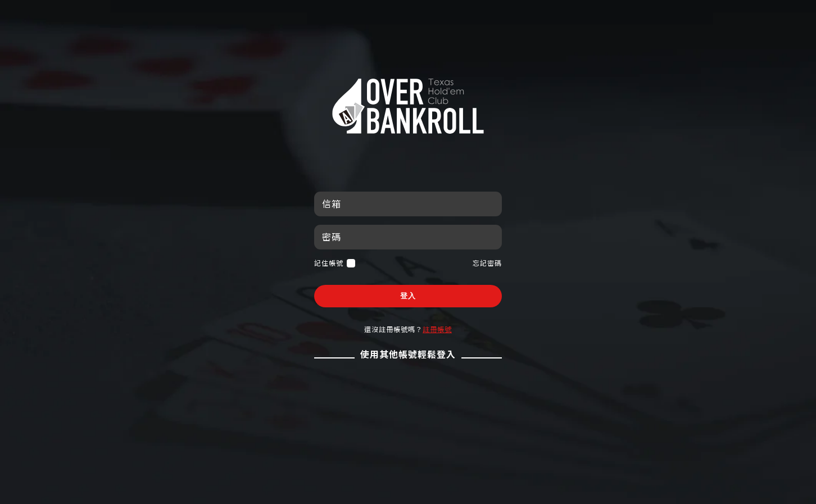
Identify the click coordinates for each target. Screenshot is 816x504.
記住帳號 (335, 263)
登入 (408, 296)
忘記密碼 (487, 263)
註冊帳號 (437, 329)
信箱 (332, 204)
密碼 (332, 237)
